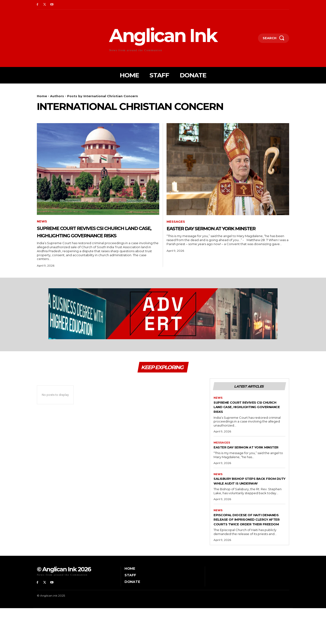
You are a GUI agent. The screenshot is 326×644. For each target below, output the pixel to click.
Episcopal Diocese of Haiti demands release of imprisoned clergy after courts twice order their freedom (244, 549)
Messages (176, 222)
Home (42, 96)
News (42, 222)
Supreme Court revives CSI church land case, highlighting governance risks (97, 236)
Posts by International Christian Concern (103, 96)
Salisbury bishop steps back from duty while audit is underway (246, 504)
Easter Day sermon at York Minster (215, 232)
